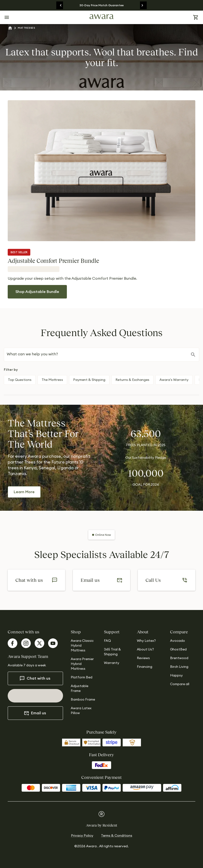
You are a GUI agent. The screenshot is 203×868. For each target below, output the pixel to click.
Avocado (178, 641)
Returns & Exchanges (132, 380)
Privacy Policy (82, 836)
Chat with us (35, 678)
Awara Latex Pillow (81, 711)
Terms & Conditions (117, 836)
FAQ (107, 641)
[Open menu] (7, 17)
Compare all (180, 684)
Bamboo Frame (83, 700)
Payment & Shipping (89, 380)
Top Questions (20, 380)
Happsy (176, 676)
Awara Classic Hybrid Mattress (82, 646)
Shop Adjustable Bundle (37, 292)
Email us (35, 713)
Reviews (143, 658)
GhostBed (178, 649)
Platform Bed (82, 677)
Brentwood (179, 658)
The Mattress (52, 380)
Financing (145, 667)
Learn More (24, 492)
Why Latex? (146, 641)
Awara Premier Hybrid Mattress (82, 664)
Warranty (112, 663)
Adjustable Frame (79, 689)
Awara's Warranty (174, 380)
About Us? (145, 649)
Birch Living (179, 667)
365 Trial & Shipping (112, 652)
